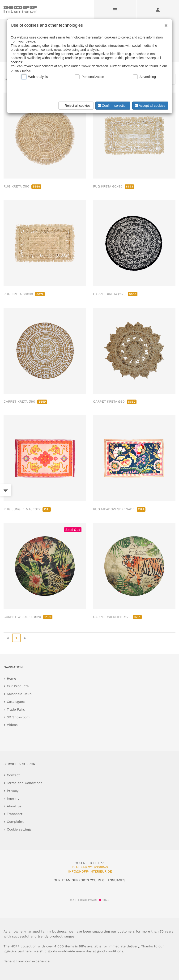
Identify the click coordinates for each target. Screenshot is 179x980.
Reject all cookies (75, 106)
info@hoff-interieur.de (90, 871)
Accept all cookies (149, 106)
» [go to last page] (25, 638)
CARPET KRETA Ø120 (115, 294)
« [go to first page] (8, 638)
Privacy (13, 791)
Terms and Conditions (25, 783)
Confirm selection (112, 106)
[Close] (165, 24)
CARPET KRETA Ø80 (115, 401)
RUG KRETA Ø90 (22, 186)
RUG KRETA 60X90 (114, 186)
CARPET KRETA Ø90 (25, 401)
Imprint (13, 798)
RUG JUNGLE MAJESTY (27, 509)
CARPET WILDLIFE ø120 (28, 617)
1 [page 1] (16, 638)
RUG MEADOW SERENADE (119, 509)
